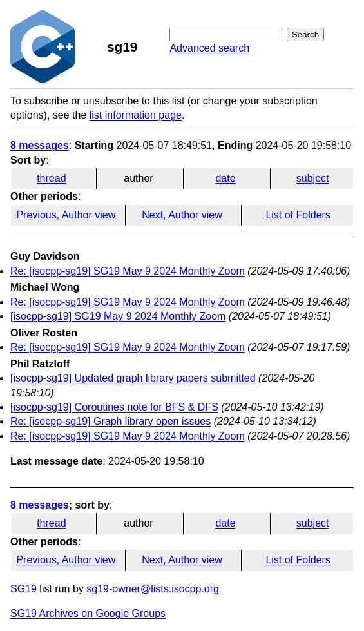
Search (305, 34)
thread (51, 178)
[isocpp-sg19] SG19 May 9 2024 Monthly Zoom (118, 316)
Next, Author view (182, 215)
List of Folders (298, 215)
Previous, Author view (66, 215)
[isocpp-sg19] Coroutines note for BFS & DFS (114, 407)
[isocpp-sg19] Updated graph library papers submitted (133, 378)
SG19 (24, 589)
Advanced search (209, 48)
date (225, 178)
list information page (136, 115)
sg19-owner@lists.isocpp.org (153, 589)
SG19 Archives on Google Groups (88, 613)
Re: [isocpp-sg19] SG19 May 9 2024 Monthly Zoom (128, 271)
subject (313, 178)
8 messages (40, 145)
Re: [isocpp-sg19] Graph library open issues (110, 421)
